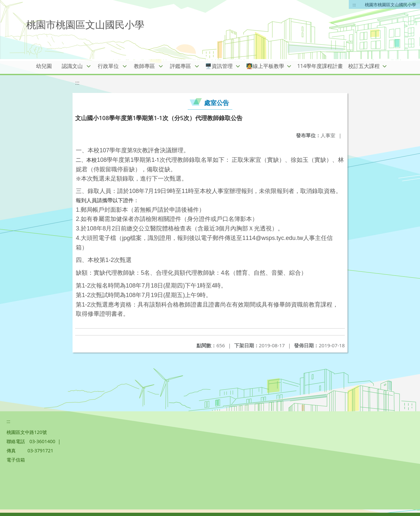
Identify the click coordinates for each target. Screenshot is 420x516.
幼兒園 (44, 66)
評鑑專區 (180, 66)
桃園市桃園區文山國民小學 (390, 5)
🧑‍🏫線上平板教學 (265, 66)
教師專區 (144, 66)
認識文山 (72, 66)
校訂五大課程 (364, 66)
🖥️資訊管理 (219, 66)
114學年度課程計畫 (320, 66)
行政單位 (108, 66)
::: (354, 5)
